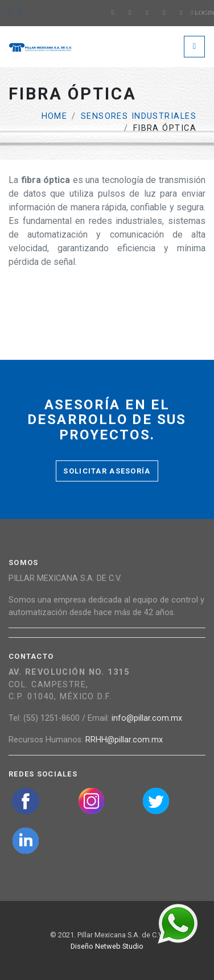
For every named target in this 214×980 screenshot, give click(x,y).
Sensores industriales (139, 116)
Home (55, 116)
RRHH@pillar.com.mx (124, 740)
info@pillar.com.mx (147, 718)
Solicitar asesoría (107, 471)
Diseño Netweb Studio (107, 946)
